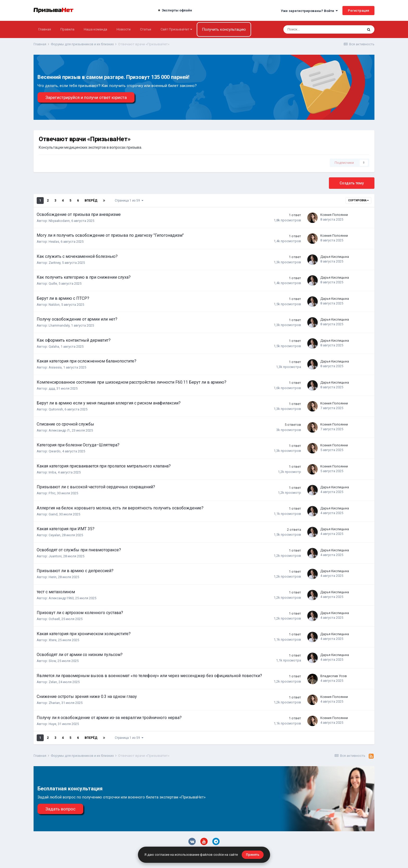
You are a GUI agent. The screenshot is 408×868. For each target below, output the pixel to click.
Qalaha (54, 346)
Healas (54, 242)
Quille (53, 283)
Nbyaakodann (59, 221)
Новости (124, 29)
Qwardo (55, 451)
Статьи (146, 29)
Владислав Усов (334, 676)
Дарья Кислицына (335, 257)
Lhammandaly (59, 325)
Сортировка (358, 200)
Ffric (52, 493)
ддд (52, 388)
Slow (52, 661)
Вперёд (91, 201)
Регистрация (358, 11)
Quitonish (56, 409)
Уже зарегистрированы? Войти (309, 11)
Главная (45, 29)
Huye (52, 724)
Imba (52, 472)
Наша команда (95, 29)
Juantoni (55, 556)
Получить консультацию (224, 29)
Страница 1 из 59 (129, 201)
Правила (67, 29)
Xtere (53, 640)
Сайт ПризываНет (176, 29)
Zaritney (55, 263)
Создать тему (352, 183)
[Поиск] (306, 29)
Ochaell (54, 619)
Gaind (53, 514)
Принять (253, 855)
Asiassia (55, 367)
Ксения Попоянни (334, 215)
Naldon (54, 305)
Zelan (53, 682)
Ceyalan (55, 535)
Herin (53, 577)
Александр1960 (61, 598)
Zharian (54, 703)
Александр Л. (59, 430)
